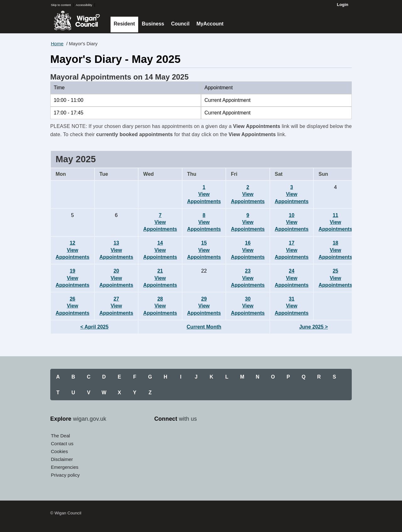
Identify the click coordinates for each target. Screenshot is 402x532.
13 (117, 250)
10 (292, 222)
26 (73, 306)
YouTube (189, 438)
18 (335, 250)
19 (73, 278)
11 (335, 222)
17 (292, 250)
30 (248, 306)
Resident (124, 24)
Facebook (160, 438)
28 (160, 306)
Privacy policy (65, 475)
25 (335, 278)
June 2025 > (314, 327)
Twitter (175, 438)
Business (153, 24)
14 (160, 250)
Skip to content (61, 5)
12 (73, 250)
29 (204, 306)
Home (57, 44)
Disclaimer (62, 459)
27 (117, 306)
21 (160, 278)
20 (117, 278)
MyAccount (210, 24)
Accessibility (84, 5)
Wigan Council (77, 21)
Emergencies (65, 467)
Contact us (62, 443)
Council (180, 24)
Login (342, 5)
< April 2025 (95, 327)
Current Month (204, 327)
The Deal (60, 436)
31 (292, 306)
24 (292, 278)
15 (204, 250)
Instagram (203, 438)
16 (248, 250)
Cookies (59, 451)
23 (248, 278)
